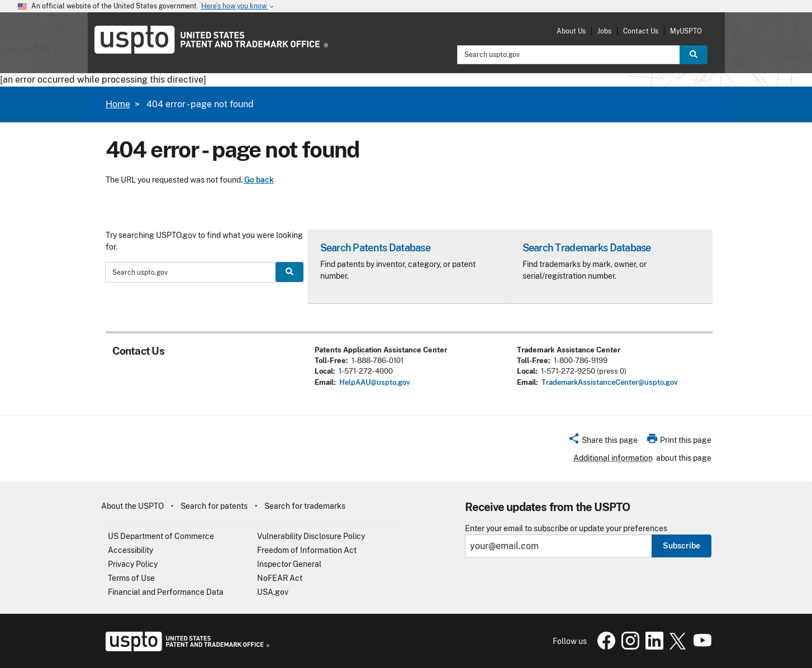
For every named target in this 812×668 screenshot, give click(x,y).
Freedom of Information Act (307, 550)
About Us (571, 31)
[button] (603, 442)
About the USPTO (132, 506)
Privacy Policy (133, 564)
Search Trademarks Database (587, 248)
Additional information (613, 458)
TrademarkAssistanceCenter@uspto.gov (610, 382)
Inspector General (289, 564)
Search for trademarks (305, 506)
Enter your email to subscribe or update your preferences (566, 529)
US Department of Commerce (161, 536)
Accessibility (130, 550)
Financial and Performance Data (166, 592)
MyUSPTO (686, 31)
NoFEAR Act (280, 578)
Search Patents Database (375, 248)
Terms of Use (131, 578)
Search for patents (214, 506)
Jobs (604, 31)
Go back (259, 180)
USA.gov (273, 592)
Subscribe (682, 546)
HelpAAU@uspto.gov (375, 382)
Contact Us (641, 31)
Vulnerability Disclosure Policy (311, 536)
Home (118, 104)
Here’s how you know (238, 6)
